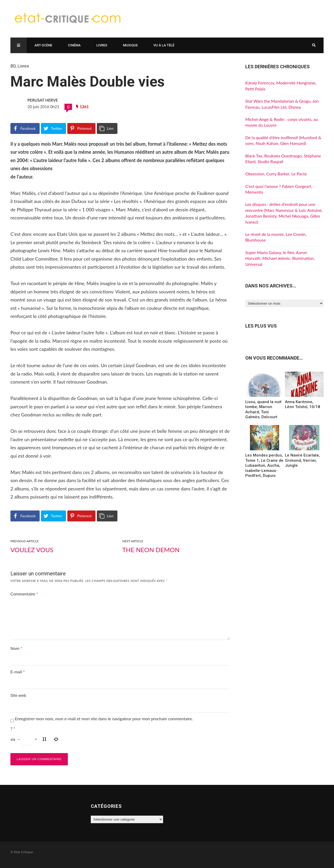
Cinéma (74, 45)
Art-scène (43, 45)
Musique (130, 45)
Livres (102, 45)
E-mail (18, 672)
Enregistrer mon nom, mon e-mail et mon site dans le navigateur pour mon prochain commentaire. (104, 719)
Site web (18, 695)
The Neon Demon (151, 550)
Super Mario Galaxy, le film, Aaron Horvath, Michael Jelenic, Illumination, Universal (280, 258)
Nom (16, 648)
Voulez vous (32, 550)
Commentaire (24, 594)
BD (13, 66)
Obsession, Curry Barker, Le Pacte (276, 174)
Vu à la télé (164, 45)
